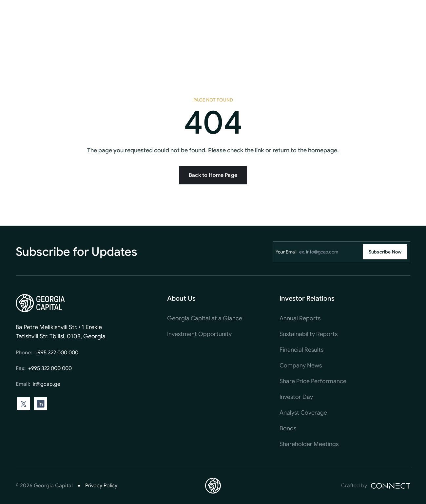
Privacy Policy (101, 486)
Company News (301, 365)
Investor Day (296, 397)
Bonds (288, 428)
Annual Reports (300, 318)
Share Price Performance (313, 381)
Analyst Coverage (303, 413)
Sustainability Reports (309, 334)
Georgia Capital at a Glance (205, 318)
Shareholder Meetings (309, 444)
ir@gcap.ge (47, 384)
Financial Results (301, 350)
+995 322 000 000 (57, 353)
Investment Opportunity (199, 334)
